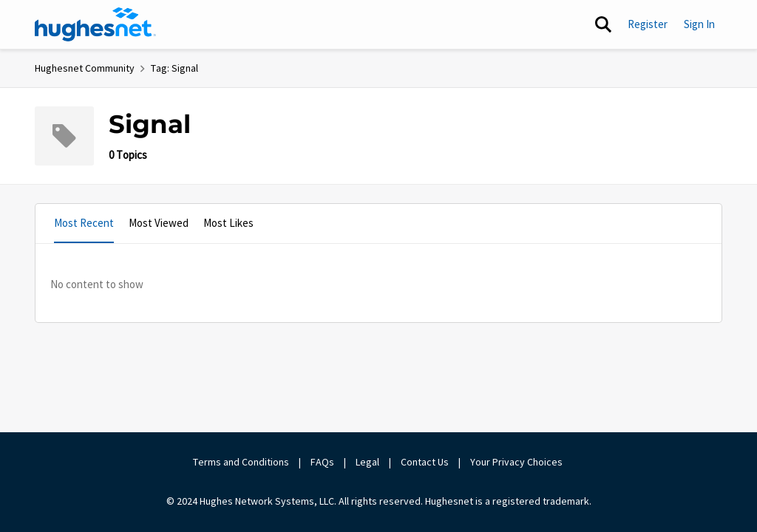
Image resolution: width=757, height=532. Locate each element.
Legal (367, 462)
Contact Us (425, 462)
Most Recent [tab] (84, 223)
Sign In (699, 24)
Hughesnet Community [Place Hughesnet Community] (85, 68)
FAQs (322, 462)
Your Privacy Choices (517, 462)
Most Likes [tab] (228, 223)
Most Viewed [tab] (159, 223)
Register (648, 24)
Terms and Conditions (241, 462)
